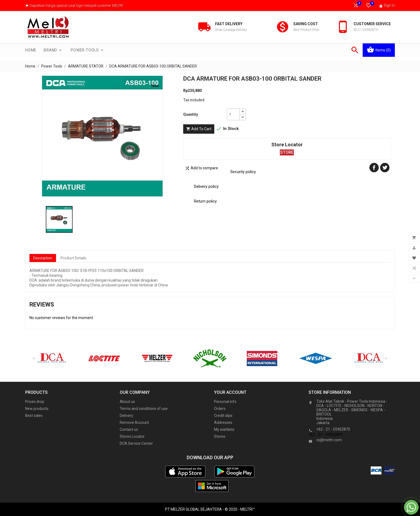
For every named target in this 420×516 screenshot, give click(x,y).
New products (37, 409)
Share (374, 168)
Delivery (126, 416)
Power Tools (88, 50)
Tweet (385, 168)
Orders (220, 409)
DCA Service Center (136, 443)
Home (31, 50)
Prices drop (35, 402)
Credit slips (223, 416)
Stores (220, 436)
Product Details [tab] (73, 258)
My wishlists (224, 429)
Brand (53, 50)
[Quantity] (233, 114)
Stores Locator (132, 436)
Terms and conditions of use (144, 409)
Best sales (34, 416)
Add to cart (199, 129)
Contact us (129, 429)
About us (127, 402)
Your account (230, 392)
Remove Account (134, 422)
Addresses (223, 422)
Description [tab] (43, 258)
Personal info (225, 402)
